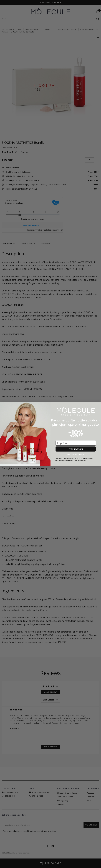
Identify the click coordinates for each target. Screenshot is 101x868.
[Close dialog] (3, 405)
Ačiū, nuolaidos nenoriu (76, 455)
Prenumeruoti (76, 449)
